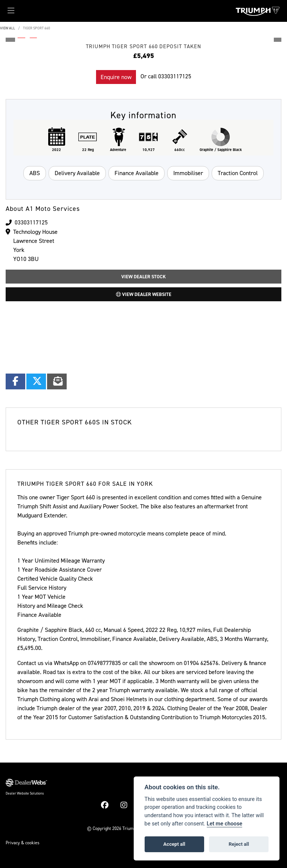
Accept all (174, 844)
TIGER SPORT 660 (37, 28)
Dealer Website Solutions (25, 793)
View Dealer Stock (143, 277)
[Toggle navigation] (7, 13)
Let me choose (225, 824)
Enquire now (116, 77)
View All (8, 28)
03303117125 (175, 76)
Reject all (239, 844)
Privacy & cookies (23, 843)
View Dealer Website (144, 294)
